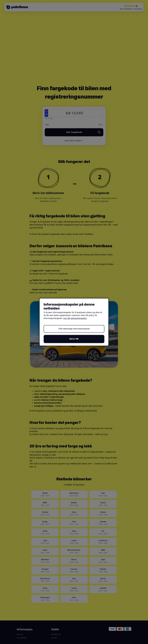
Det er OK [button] (74, 339)
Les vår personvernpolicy (75, 318)
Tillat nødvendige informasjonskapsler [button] (74, 329)
